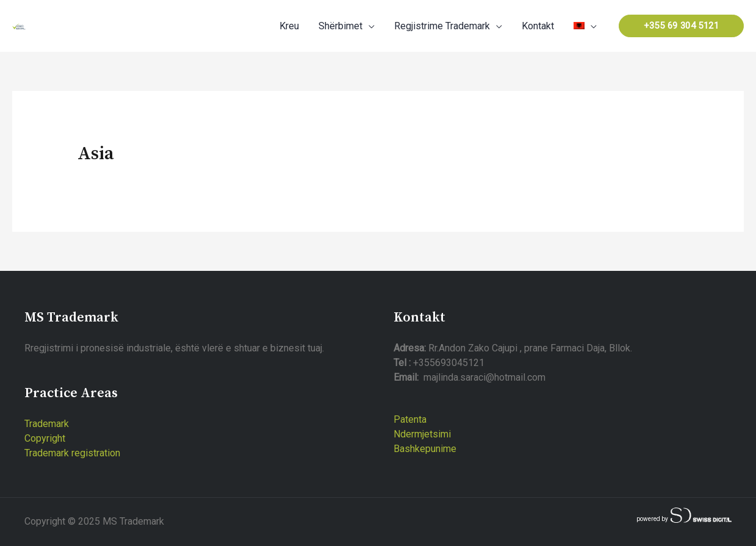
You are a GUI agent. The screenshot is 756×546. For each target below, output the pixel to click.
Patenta (410, 419)
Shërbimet (340, 26)
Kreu (289, 26)
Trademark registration (72, 453)
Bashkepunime (425, 449)
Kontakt (538, 26)
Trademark (47, 424)
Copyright (45, 438)
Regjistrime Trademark (442, 26)
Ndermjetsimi (422, 434)
